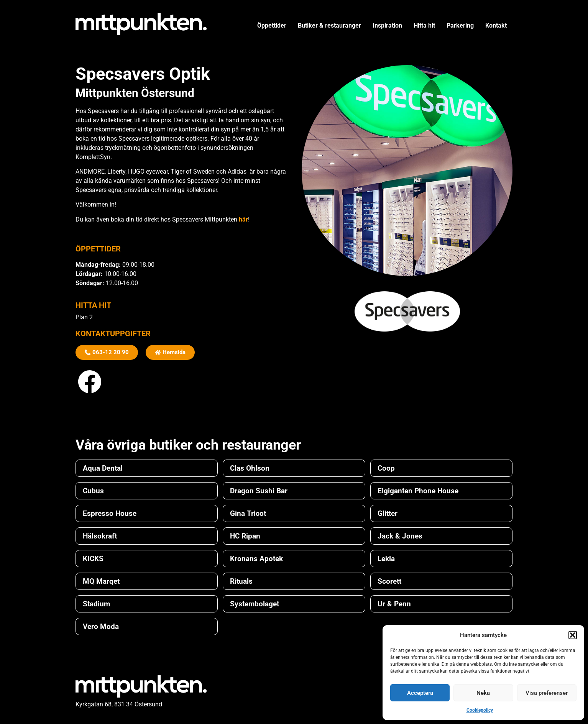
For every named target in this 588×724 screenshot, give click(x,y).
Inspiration (387, 25)
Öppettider (272, 25)
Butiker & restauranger (329, 25)
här (243, 219)
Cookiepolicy (480, 710)
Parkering (460, 25)
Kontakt (496, 25)
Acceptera (420, 693)
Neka (483, 693)
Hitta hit (424, 25)
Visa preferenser (547, 693)
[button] (573, 635)
